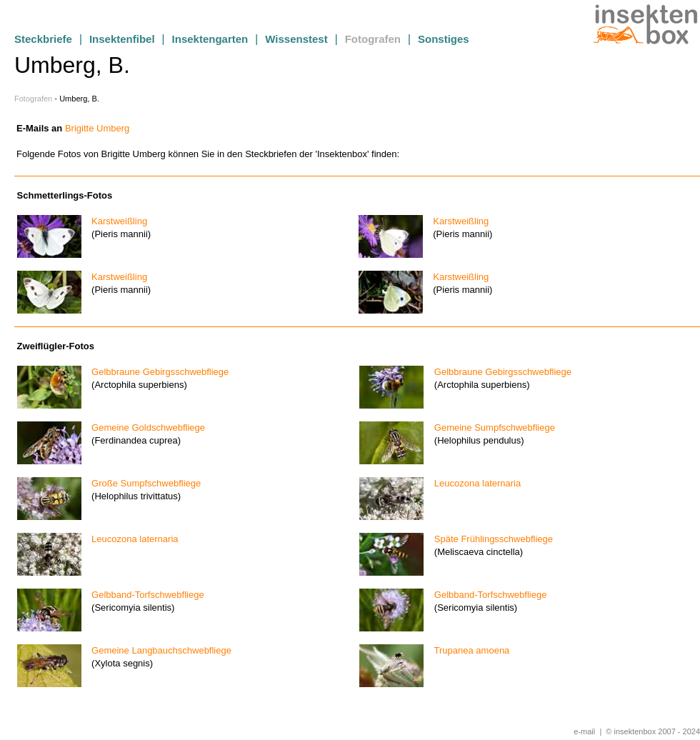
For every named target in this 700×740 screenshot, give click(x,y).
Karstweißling (115, 221)
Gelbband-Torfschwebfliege (144, 595)
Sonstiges (444, 39)
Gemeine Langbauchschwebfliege (157, 650)
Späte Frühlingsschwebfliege (490, 539)
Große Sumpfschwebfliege (142, 483)
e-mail (584, 731)
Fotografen (373, 39)
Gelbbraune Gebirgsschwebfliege (156, 372)
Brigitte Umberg (97, 128)
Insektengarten (210, 39)
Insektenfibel (122, 39)
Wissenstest (296, 39)
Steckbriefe (43, 39)
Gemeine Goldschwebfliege (144, 427)
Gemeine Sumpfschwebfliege (491, 427)
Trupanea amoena (468, 650)
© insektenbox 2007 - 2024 (653, 731)
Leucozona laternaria (474, 483)
